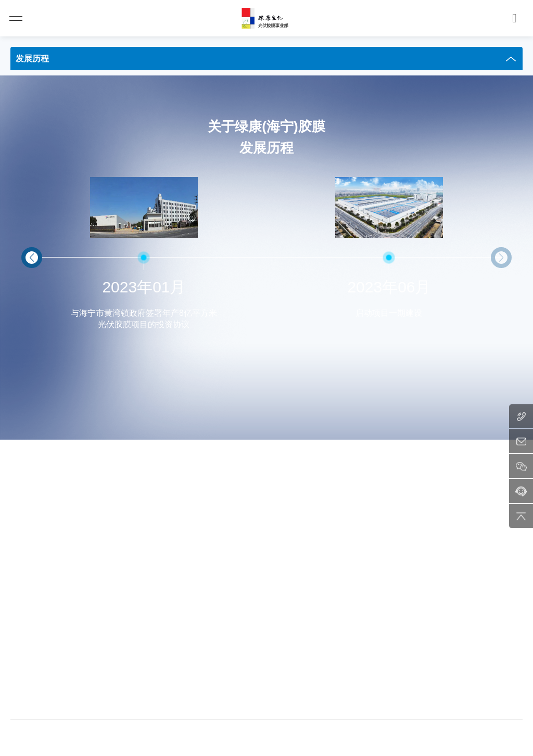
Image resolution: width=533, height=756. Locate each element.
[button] (32, 258)
